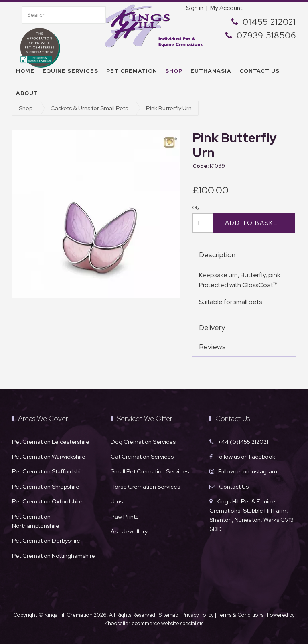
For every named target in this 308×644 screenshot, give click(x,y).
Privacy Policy (198, 615)
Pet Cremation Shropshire (46, 486)
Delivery (243, 327)
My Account (226, 8)
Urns (117, 501)
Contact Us (234, 486)
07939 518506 (266, 35)
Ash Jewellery (129, 531)
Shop (174, 71)
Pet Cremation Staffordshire (49, 471)
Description (243, 255)
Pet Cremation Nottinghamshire (54, 556)
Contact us (259, 71)
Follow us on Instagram (248, 471)
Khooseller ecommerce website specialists (154, 623)
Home (25, 71)
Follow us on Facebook (246, 456)
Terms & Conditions (241, 615)
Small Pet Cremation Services (150, 471)
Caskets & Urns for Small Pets (89, 108)
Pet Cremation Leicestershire (51, 442)
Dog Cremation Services (143, 442)
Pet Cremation (132, 71)
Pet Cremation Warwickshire (49, 456)
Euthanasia (211, 71)
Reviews (243, 347)
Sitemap (168, 615)
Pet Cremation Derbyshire (46, 540)
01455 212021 (269, 22)
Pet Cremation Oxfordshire (47, 501)
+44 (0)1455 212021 (243, 442)
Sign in (195, 8)
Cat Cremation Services (142, 456)
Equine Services (70, 71)
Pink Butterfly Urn (169, 108)
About (27, 93)
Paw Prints (125, 516)
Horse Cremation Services (145, 486)
